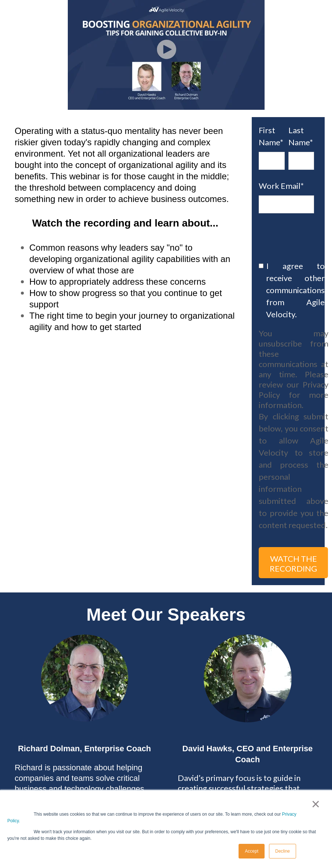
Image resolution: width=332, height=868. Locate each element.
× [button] (316, 804)
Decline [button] (283, 851)
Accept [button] (252, 851)
